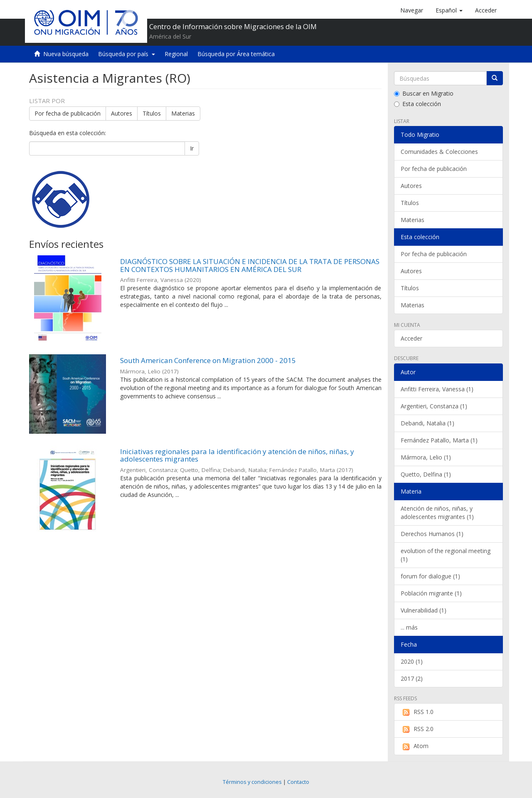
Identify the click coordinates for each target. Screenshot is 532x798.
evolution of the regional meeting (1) (446, 555)
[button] (449, 10)
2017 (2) (412, 678)
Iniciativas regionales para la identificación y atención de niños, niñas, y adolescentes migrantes (237, 455)
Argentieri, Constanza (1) (434, 406)
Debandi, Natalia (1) (427, 423)
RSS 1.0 (417, 712)
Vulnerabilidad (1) (424, 610)
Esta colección (417, 104)
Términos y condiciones (252, 782)
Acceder (411, 338)
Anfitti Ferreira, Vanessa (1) (437, 389)
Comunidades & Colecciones (439, 152)
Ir (192, 148)
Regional (176, 54)
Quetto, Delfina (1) (426, 474)
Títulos (152, 113)
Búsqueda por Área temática (236, 54)
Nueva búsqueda (66, 54)
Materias (183, 113)
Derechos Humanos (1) (432, 534)
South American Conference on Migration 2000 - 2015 (208, 360)
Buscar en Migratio (424, 93)
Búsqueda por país (127, 54)
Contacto (298, 782)
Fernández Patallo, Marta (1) (439, 440)
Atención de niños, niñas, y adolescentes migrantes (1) (437, 513)
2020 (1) (412, 661)
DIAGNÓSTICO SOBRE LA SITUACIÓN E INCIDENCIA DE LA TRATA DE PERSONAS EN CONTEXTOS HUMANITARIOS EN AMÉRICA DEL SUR (250, 265)
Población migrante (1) (431, 593)
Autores (122, 113)
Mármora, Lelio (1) (426, 457)
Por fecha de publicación (68, 113)
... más (409, 627)
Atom (415, 746)
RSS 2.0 (417, 729)
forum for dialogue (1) (430, 576)
